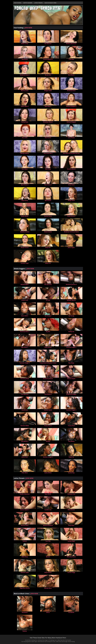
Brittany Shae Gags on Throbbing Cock (47, 640)
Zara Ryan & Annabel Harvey (71, 153)
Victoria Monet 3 (48, 59)
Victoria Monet (71, 169)
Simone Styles (71, 379)
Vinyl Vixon (71, 185)
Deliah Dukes (48, 232)
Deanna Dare (25, 525)
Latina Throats (38, 3)
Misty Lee (48, 263)
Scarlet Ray (71, 473)
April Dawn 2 (25, 185)
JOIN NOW (28, 28)
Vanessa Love (71, 494)
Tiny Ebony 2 (25, 441)
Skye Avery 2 (48, 185)
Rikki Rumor (71, 510)
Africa (48, 612)
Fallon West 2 (25, 106)
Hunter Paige (71, 572)
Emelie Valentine (25, 494)
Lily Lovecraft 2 (48, 153)
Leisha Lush (25, 300)
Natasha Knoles (25, 232)
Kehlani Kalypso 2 (71, 106)
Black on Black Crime (51, 3)
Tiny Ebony (71, 441)
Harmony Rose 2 (25, 332)
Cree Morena (25, 394)
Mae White (48, 494)
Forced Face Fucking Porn (31, 640)
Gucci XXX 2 (25, 316)
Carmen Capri (25, 263)
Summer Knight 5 (71, 347)
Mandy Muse (48, 588)
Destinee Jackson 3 (71, 284)
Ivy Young (71, 316)
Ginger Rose (71, 200)
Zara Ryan (25, 169)
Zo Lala (48, 300)
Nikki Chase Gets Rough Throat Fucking (65, 641)
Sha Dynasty (48, 284)
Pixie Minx (25, 473)
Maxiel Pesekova (48, 525)
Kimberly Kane (71, 91)
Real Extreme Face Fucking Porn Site (47, 641)
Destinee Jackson (48, 379)
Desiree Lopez (25, 572)
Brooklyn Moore (48, 122)
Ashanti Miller (25, 284)
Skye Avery (25, 200)
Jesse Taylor (71, 248)
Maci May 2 (48, 106)
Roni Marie (71, 75)
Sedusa (25, 541)
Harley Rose (25, 122)
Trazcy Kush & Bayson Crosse (48, 363)
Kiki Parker (48, 138)
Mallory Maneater (71, 44)
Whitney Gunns (71, 557)
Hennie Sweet (48, 410)
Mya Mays (71, 363)
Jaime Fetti (25, 457)
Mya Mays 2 (25, 347)
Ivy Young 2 (48, 316)
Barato (48, 557)
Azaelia (48, 441)
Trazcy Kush (71, 426)
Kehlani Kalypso (71, 122)
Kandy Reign (71, 541)
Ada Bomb (25, 59)
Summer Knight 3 (71, 410)
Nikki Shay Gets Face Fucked (64, 640)
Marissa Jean (25, 91)
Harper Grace (25, 248)
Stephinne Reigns (71, 394)
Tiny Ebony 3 (48, 394)
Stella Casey (25, 44)
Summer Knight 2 (48, 457)
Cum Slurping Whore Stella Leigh (29, 641)
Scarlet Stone (48, 216)
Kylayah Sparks (71, 300)
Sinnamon (25, 612)
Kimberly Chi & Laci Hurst (71, 232)
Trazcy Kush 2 (48, 426)
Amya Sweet (48, 572)
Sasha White (48, 473)
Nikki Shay (25, 557)
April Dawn (48, 200)
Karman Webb (25, 426)
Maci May (48, 169)
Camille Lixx (48, 510)
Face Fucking (18, 3)
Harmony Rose (25, 379)
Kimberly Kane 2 (25, 75)
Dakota (25, 631)
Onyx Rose (71, 525)
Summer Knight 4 (25, 363)
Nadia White (25, 216)
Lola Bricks (25, 410)
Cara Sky (48, 541)
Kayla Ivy (71, 457)
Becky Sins (48, 75)
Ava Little (25, 138)
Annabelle (71, 612)
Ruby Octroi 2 (71, 216)
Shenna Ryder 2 (25, 510)
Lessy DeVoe (48, 347)
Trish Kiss (71, 59)
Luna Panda (71, 138)
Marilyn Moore (25, 153)
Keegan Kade (48, 91)
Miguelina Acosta (25, 588)
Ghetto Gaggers (28, 3)
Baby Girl (48, 248)
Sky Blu (48, 332)
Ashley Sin (71, 332)
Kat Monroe (48, 44)
